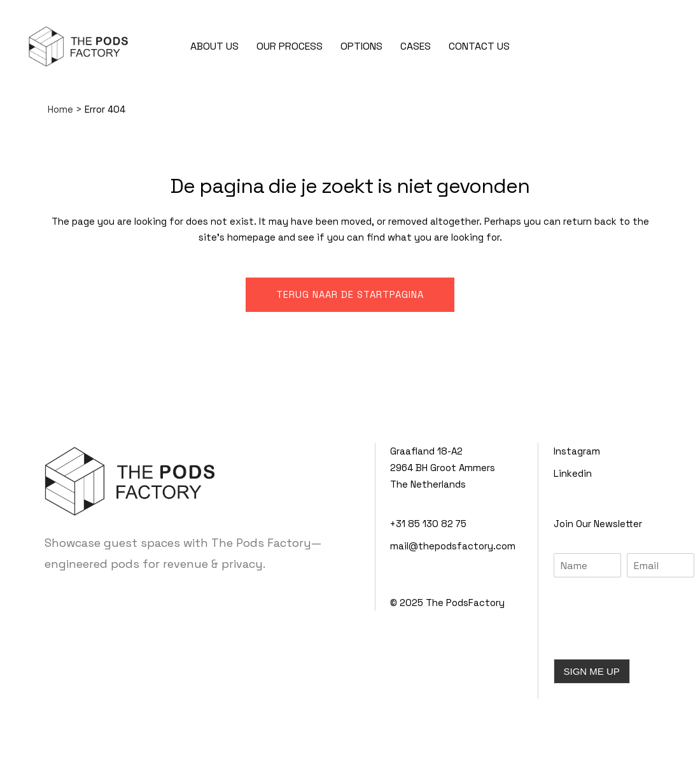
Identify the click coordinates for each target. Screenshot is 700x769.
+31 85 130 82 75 (428, 524)
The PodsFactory (465, 603)
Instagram (577, 451)
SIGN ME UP (592, 671)
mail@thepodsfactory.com (453, 546)
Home (60, 109)
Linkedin (573, 473)
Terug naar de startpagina (350, 294)
